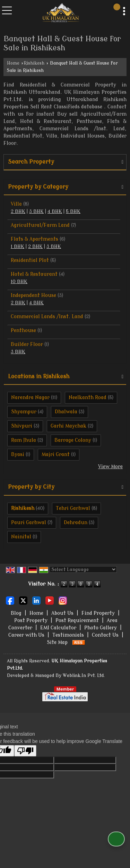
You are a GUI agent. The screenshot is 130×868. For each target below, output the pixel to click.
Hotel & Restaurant (34, 274)
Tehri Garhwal (73, 508)
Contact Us (105, 635)
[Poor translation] (25, 751)
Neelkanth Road (88, 398)
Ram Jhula (24, 440)
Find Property (98, 613)
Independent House (33, 295)
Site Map (57, 642)
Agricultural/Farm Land (40, 225)
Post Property (31, 621)
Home (13, 63)
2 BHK (18, 212)
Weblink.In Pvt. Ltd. (84, 676)
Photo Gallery (101, 628)
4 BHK (55, 212)
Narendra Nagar (30, 398)
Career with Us (26, 635)
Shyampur (24, 412)
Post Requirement (77, 621)
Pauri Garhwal (29, 523)
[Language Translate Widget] (83, 569)
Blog (16, 613)
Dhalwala (66, 412)
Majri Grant (56, 454)
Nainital (21, 537)
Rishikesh (34, 63)
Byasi (18, 454)
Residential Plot (30, 260)
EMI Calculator (58, 628)
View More (110, 467)
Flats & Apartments (34, 239)
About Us (62, 613)
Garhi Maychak (68, 426)
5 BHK (73, 212)
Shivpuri (22, 426)
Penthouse (23, 330)
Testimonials (68, 635)
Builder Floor (27, 344)
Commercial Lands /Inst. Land (47, 317)
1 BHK (18, 247)
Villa (16, 204)
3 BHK (36, 212)
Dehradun (76, 523)
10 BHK (19, 282)
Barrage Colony (73, 440)
